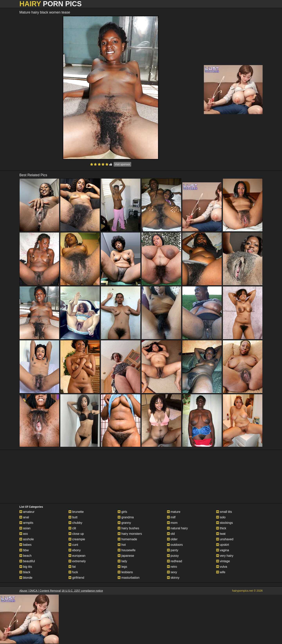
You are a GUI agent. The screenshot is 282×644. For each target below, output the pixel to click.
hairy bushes (128, 528)
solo (221, 517)
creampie (77, 539)
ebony (75, 550)
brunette (76, 512)
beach (25, 556)
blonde (26, 578)
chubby (75, 523)
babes (25, 545)
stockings (225, 523)
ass (24, 534)
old (171, 534)
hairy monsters (130, 534)
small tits (224, 512)
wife (221, 572)
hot (122, 545)
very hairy (225, 556)
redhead (175, 561)
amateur (27, 512)
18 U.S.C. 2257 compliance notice (82, 591)
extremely (77, 561)
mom (172, 523)
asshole (27, 539)
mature (174, 512)
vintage (223, 561)
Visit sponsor (122, 164)
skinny (173, 578)
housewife (127, 550)
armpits (26, 523)
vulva (222, 567)
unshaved (225, 539)
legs (122, 567)
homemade (127, 539)
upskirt (223, 545)
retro (172, 567)
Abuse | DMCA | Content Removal (40, 591)
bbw (24, 550)
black (25, 572)
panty (173, 550)
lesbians (125, 572)
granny (124, 523)
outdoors (175, 545)
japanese (126, 556)
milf (171, 517)
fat (72, 567)
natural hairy (178, 528)
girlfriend (76, 578)
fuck (73, 572)
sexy (172, 572)
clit (72, 528)
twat (221, 534)
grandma (126, 517)
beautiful (27, 561)
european (77, 556)
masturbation (129, 578)
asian (25, 528)
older (172, 539)
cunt (73, 545)
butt (73, 517)
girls (122, 512)
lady (122, 561)
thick (221, 528)
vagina (223, 550)
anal (24, 517)
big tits (26, 567)
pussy (173, 556)
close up (76, 534)
